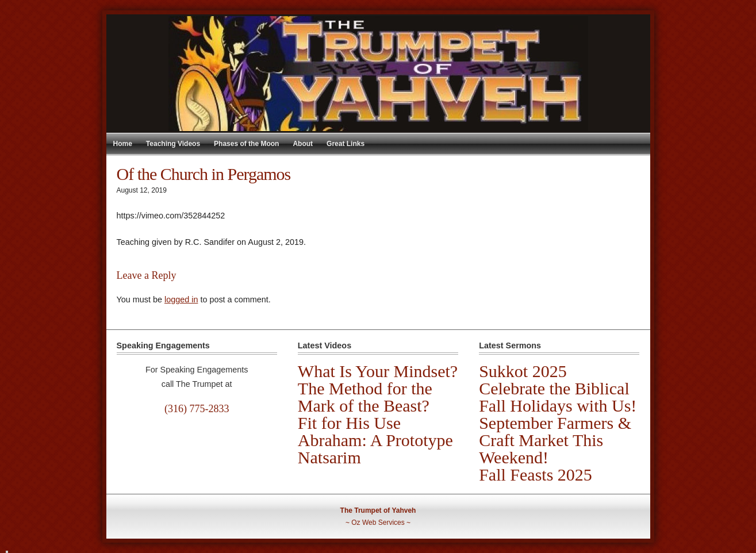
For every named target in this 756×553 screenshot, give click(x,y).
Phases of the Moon (246, 144)
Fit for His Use (349, 423)
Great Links (346, 144)
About (303, 144)
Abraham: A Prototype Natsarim (375, 449)
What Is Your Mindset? (378, 371)
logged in (181, 299)
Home (123, 144)
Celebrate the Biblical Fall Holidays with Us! (558, 397)
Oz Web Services (378, 523)
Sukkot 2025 (523, 371)
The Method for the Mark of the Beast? (365, 397)
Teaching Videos (173, 144)
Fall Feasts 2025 (536, 475)
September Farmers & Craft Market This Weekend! (555, 440)
